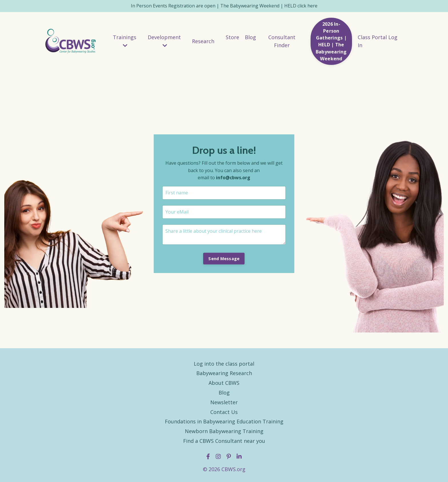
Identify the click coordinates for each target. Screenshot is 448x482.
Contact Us (224, 412)
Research (203, 41)
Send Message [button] (224, 259)
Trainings (125, 41)
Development (164, 41)
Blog (250, 37)
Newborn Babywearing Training (224, 431)
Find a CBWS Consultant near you (224, 441)
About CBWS (224, 383)
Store (232, 37)
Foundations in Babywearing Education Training (224, 421)
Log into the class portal (224, 364)
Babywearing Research (224, 373)
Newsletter (224, 402)
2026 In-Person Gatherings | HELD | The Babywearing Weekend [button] (331, 41)
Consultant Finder (282, 41)
